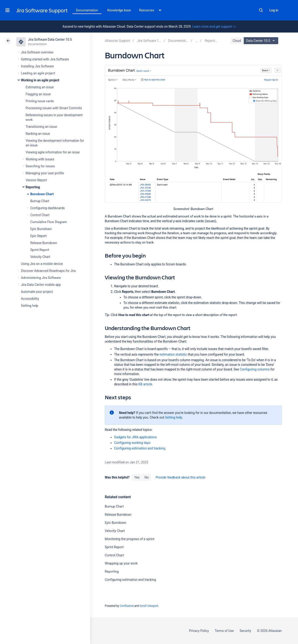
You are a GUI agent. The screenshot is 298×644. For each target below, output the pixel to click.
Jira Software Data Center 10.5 (50, 40)
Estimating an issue (40, 87)
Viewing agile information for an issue (53, 152)
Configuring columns (255, 369)
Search (261, 10)
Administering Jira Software (41, 278)
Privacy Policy (199, 631)
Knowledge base (119, 10)
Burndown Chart (42, 194)
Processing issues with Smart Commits (54, 108)
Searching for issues (40, 166)
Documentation (87, 10)
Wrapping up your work (121, 563)
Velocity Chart (40, 257)
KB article (145, 384)
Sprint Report (40, 250)
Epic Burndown (41, 229)
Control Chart (40, 215)
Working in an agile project (40, 80)
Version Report (36, 180)
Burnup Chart (40, 201)
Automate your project (37, 292)
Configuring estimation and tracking (140, 448)
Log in (274, 10)
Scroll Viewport (149, 606)
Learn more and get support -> (214, 26)
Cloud (237, 41)
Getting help (30, 306)
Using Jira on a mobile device (42, 264)
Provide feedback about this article (181, 477)
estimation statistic (173, 354)
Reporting (33, 187)
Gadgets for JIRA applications (135, 437)
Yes (137, 477)
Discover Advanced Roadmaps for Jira (48, 271)
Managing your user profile (45, 173)
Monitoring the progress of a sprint (130, 539)
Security (245, 631)
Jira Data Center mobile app (41, 285)
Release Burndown (44, 243)
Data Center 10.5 (262, 41)
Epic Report (39, 236)
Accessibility (30, 299)
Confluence (127, 606)
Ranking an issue (38, 134)
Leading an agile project (38, 73)
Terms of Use (224, 631)
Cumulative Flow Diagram (49, 222)
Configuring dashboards (47, 208)
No (147, 477)
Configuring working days (132, 443)
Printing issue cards (40, 101)
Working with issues (40, 159)
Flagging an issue (38, 94)
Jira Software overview (37, 52)
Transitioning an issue (41, 127)
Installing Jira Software (37, 66)
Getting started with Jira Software (45, 59)
